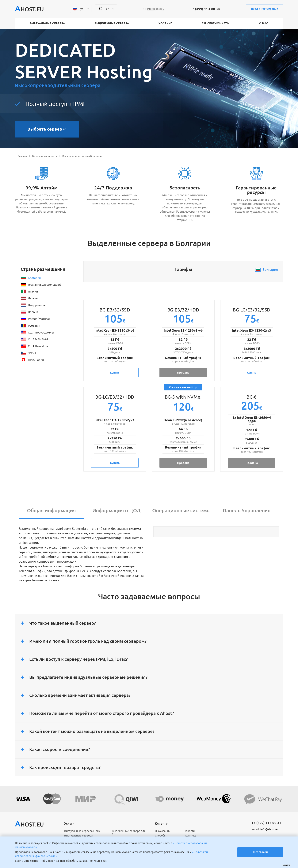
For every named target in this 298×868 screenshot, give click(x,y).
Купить (115, 373)
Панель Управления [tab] (247, 510)
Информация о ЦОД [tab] (116, 510)
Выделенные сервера (112, 23)
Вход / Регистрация (265, 9)
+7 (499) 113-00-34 (205, 9)
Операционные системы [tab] (181, 510)
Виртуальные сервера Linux (82, 831)
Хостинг (165, 23)
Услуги (69, 824)
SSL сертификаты (216, 23)
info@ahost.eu (265, 829)
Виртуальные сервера (47, 23)
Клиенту (161, 824)
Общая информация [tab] (51, 510)
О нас (264, 23)
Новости (189, 831)
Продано (183, 373)
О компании (163, 831)
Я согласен (260, 852)
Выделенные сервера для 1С (129, 833)
